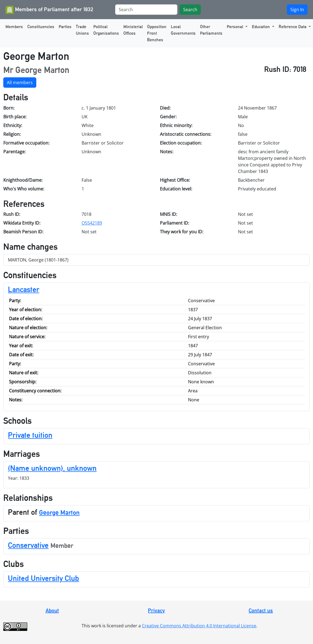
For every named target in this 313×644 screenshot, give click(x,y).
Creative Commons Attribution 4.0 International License (199, 626)
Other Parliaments (211, 30)
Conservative (28, 545)
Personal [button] (236, 27)
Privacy (156, 610)
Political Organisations (106, 30)
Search (190, 10)
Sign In (297, 10)
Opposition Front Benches (157, 33)
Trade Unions (82, 30)
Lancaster (24, 289)
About (52, 610)
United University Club (44, 578)
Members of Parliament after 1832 (49, 10)
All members (20, 83)
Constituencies (41, 27)
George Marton (59, 512)
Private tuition (30, 435)
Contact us (261, 610)
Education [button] (261, 27)
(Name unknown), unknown (52, 468)
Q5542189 (92, 223)
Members (14, 27)
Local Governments (183, 30)
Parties (65, 27)
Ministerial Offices (133, 30)
